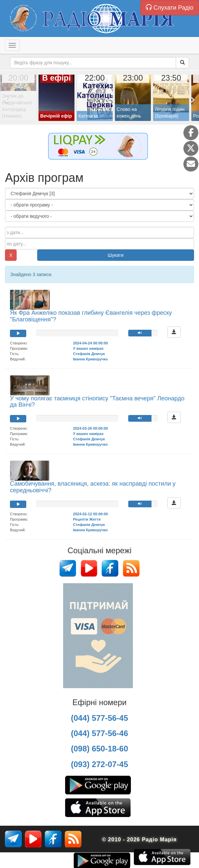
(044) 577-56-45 (99, 718)
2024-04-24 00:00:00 (91, 343)
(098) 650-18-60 (99, 749)
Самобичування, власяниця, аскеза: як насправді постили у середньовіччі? (93, 487)
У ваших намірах (88, 348)
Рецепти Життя (87, 519)
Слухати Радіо (170, 7)
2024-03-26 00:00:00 (91, 428)
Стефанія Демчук (89, 354)
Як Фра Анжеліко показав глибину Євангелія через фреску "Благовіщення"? (91, 316)
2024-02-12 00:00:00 (91, 514)
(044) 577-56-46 (99, 733)
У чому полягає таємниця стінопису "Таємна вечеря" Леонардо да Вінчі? (97, 402)
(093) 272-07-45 (99, 764)
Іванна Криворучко (91, 359)
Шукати (116, 255)
